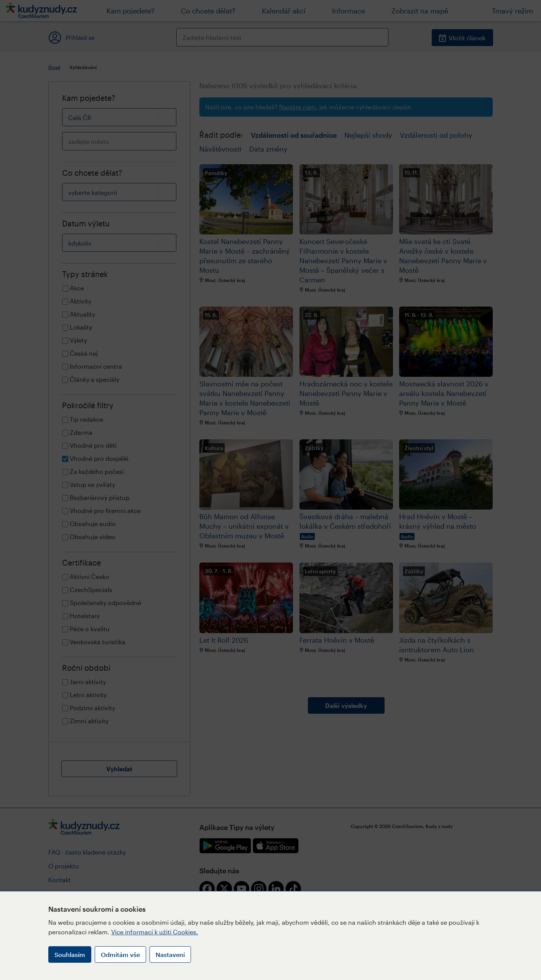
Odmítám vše (120, 954)
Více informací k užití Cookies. (155, 932)
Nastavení (170, 954)
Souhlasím (70, 954)
